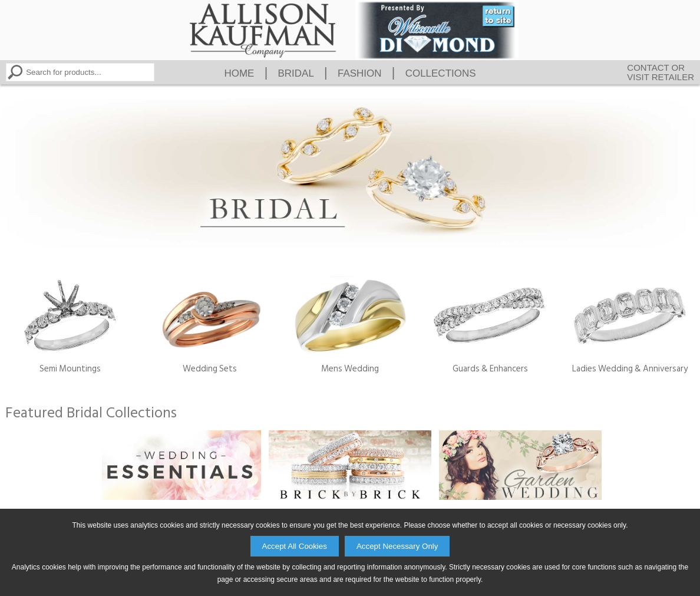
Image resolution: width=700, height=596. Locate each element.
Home (239, 73)
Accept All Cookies (295, 546)
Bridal (295, 73)
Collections (441, 73)
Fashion (360, 73)
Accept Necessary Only (397, 546)
